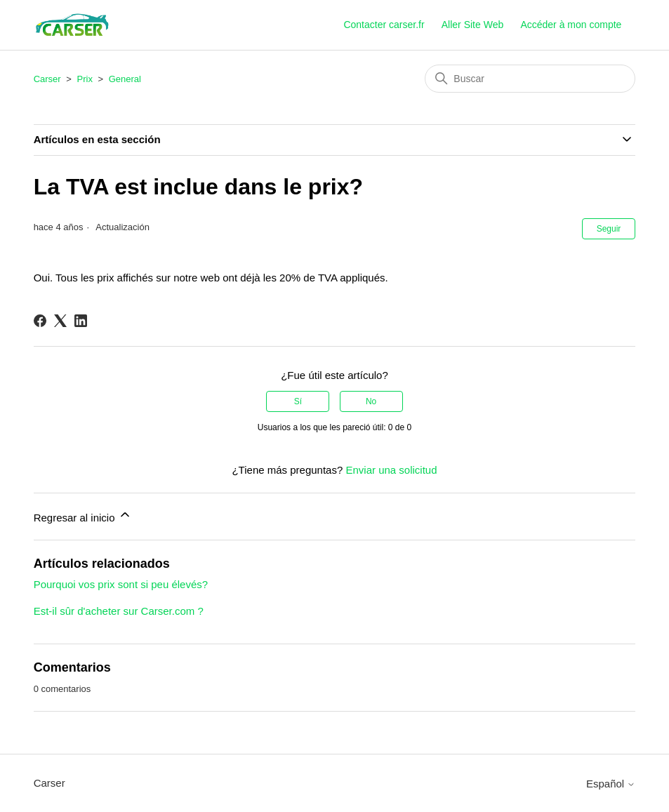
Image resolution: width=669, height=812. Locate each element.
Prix (85, 79)
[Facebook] (40, 321)
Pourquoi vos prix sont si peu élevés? (121, 584)
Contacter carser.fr (384, 25)
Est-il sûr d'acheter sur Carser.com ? (119, 611)
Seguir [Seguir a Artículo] (609, 229)
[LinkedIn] (81, 321)
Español (611, 784)
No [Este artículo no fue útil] (371, 401)
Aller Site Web (472, 25)
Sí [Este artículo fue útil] (298, 401)
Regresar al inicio (83, 515)
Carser (47, 79)
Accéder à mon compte (571, 25)
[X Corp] (60, 321)
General (125, 79)
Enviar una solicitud (391, 470)
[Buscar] (530, 79)
